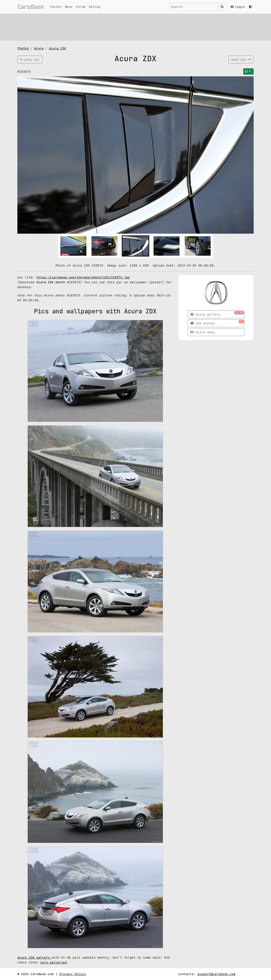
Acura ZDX (57, 48)
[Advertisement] (135, 27)
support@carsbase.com (216, 974)
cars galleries (54, 962)
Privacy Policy (73, 974)
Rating (94, 7)
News (69, 7)
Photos (56, 7)
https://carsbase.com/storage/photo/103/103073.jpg (83, 277)
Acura (39, 48)
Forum (81, 7)
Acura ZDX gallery (35, 957)
